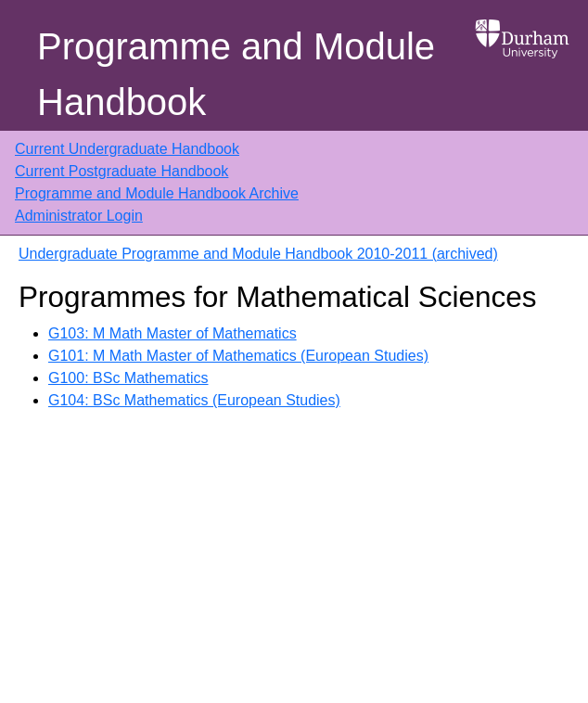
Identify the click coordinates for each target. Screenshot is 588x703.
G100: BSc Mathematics (128, 378)
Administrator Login (79, 216)
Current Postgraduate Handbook (121, 171)
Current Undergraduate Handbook (127, 149)
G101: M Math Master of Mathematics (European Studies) (238, 356)
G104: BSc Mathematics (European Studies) (194, 400)
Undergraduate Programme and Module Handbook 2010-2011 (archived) (258, 254)
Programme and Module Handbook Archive (157, 193)
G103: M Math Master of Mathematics (173, 333)
